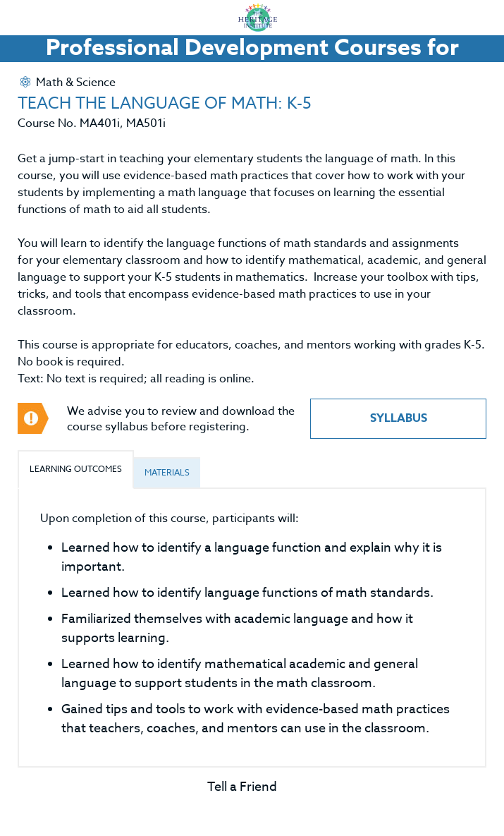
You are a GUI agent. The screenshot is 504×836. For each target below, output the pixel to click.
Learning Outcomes (76, 469)
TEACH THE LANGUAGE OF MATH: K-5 (165, 104)
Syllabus (399, 418)
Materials (167, 472)
